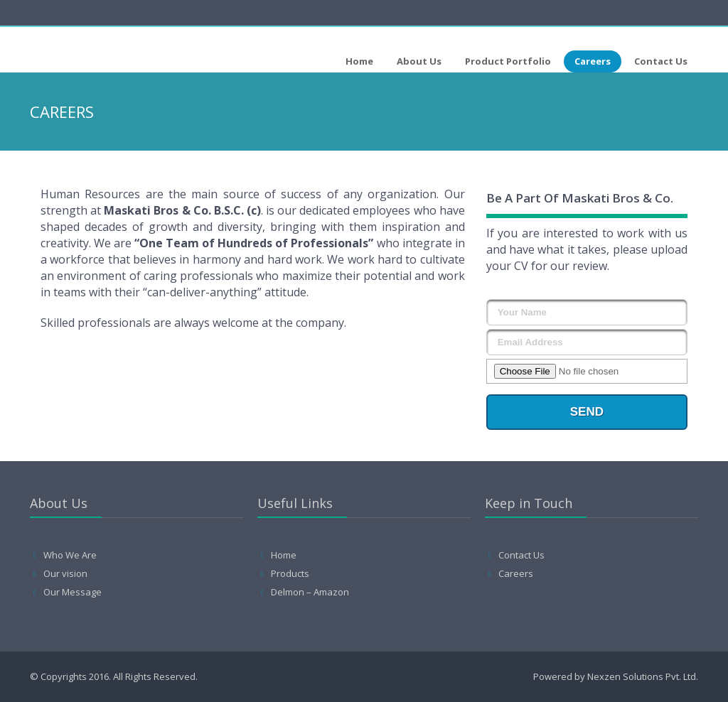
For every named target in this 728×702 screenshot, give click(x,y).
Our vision (65, 573)
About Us (419, 61)
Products (290, 573)
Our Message (73, 592)
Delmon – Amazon (310, 592)
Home (359, 61)
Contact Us (661, 61)
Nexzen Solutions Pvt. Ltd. (643, 676)
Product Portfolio (508, 61)
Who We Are (70, 555)
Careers (593, 61)
